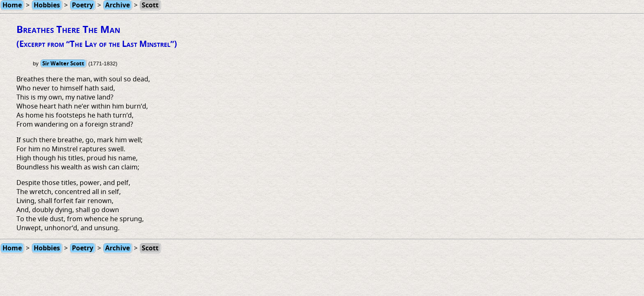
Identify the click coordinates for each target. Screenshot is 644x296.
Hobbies (47, 248)
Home (12, 248)
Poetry (83, 248)
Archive (117, 248)
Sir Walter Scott (63, 63)
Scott (150, 248)
